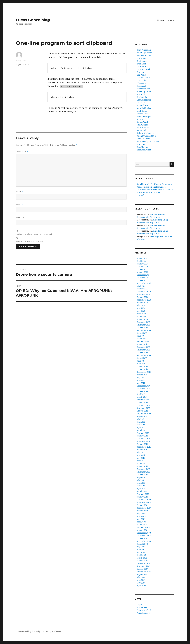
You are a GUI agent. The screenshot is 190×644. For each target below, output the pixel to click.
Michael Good (143, 114)
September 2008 (144, 541)
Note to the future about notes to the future (155, 190)
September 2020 (144, 300)
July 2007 (141, 577)
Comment (22, 152)
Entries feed (142, 607)
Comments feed (144, 610)
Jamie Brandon (143, 89)
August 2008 (142, 544)
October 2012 (142, 411)
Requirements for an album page (151, 187)
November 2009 (144, 502)
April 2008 (141, 555)
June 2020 (141, 308)
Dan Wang (141, 75)
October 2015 (142, 369)
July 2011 (140, 453)
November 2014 (143, 389)
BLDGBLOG (142, 58)
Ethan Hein (142, 83)
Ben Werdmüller (144, 56)
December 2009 (144, 500)
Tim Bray (141, 144)
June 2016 (141, 364)
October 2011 (142, 444)
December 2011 (143, 439)
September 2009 (144, 508)
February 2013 (143, 400)
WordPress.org (143, 613)
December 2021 (143, 275)
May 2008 (141, 552)
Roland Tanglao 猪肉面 (146, 136)
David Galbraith (143, 78)
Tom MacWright (144, 150)
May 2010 (141, 486)
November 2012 (143, 408)
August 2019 (142, 333)
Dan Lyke (141, 72)
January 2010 (142, 497)
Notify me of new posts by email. (30, 241)
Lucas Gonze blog (33, 20)
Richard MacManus (145, 133)
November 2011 (143, 441)
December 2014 (143, 386)
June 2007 (141, 580)
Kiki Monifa (142, 97)
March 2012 (142, 430)
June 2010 (141, 483)
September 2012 (144, 414)
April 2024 (141, 261)
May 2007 (141, 583)
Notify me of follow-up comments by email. (34, 234)
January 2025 (142, 258)
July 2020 (141, 305)
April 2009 (141, 522)
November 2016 (143, 350)
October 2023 (142, 269)
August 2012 (142, 416)
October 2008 (143, 539)
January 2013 (142, 403)
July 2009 (141, 514)
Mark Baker (142, 111)
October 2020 (143, 297)
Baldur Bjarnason (144, 53)
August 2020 (142, 303)
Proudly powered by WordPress (47, 632)
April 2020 (141, 314)
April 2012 (141, 428)
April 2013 (141, 394)
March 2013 (142, 397)
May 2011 (141, 458)
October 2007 (142, 569)
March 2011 (142, 464)
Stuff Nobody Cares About (148, 142)
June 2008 (141, 550)
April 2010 (141, 489)
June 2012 (141, 422)
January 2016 (142, 367)
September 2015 (144, 372)
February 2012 (143, 433)
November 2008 (144, 536)
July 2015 (140, 378)
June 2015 (141, 380)
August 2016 (142, 358)
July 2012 (141, 419)
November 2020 (144, 294)
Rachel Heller (142, 130)
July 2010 (141, 480)
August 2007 (142, 575)
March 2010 (142, 491)
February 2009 (143, 527)
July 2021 (141, 286)
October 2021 (142, 281)
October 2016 (142, 353)
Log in (139, 605)
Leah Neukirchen (144, 100)
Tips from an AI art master (148, 193)
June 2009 (141, 516)
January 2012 (142, 436)
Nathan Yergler (143, 122)
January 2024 (143, 264)
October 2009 (143, 505)
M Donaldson (142, 105)
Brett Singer (142, 61)
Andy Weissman (144, 50)
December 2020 (144, 292)
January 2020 (143, 319)
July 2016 (140, 361)
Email (20, 205)
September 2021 (144, 283)
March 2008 (142, 558)
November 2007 (144, 566)
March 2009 (142, 525)
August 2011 (142, 450)
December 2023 (144, 267)
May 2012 (141, 425)
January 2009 (143, 530)
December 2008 (144, 533)
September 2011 (144, 447)
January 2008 (143, 561)
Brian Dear (141, 64)
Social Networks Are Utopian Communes (154, 184)
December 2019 (143, 322)
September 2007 (144, 572)
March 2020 (142, 317)
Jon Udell (141, 94)
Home (161, 20)
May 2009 (141, 519)
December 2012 (143, 405)
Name (20, 192)
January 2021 (142, 289)
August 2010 (142, 477)
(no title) (140, 195)
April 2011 (141, 461)
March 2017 (142, 339)
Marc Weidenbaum (145, 108)
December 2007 (144, 563)
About (171, 20)
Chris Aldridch (143, 67)
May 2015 (141, 383)
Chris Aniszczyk (143, 69)
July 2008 (141, 547)
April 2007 (141, 586)
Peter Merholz (143, 128)
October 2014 (142, 391)
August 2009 (142, 511)
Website (20, 217)
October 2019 (142, 328)
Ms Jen (140, 119)
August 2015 (142, 375)
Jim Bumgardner (144, 92)
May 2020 (141, 311)
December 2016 (143, 347)
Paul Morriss (142, 125)
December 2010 (143, 469)
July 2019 (140, 336)
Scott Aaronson (143, 139)
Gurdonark (141, 86)
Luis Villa (141, 103)
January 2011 (142, 466)
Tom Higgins (142, 147)
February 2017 (143, 342)
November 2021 (143, 278)
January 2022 (142, 272)
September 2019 (144, 330)
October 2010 (142, 475)
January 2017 (142, 344)
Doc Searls (141, 81)
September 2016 (144, 355)
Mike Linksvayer (144, 117)
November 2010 (143, 472)
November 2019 (143, 325)
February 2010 (143, 494)
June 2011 (141, 455)
